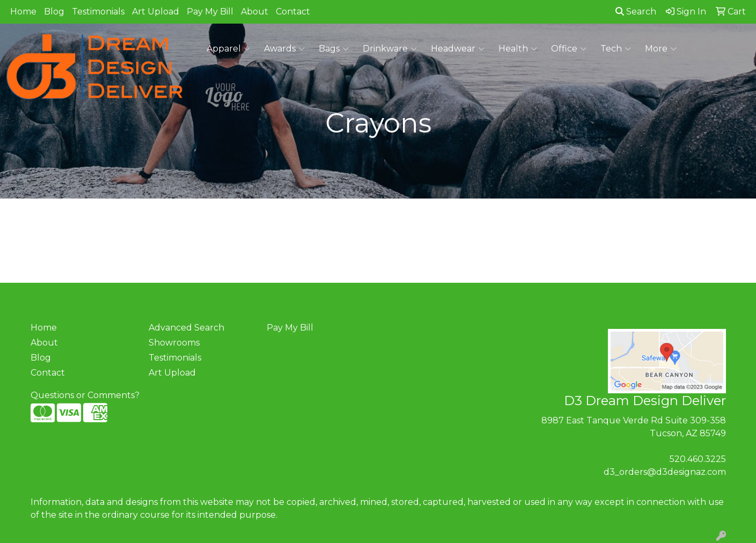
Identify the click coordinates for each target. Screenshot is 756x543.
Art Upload (156, 12)
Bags (334, 49)
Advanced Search (186, 328)
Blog (54, 12)
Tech (616, 49)
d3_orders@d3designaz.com (665, 472)
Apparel (228, 49)
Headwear (458, 49)
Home (23, 12)
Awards (284, 49)
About (255, 12)
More (661, 49)
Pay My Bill (210, 12)
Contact (293, 12)
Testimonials (98, 12)
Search (636, 12)
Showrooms (174, 343)
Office (569, 49)
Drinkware (390, 49)
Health (518, 49)
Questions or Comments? (85, 395)
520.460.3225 (698, 459)
